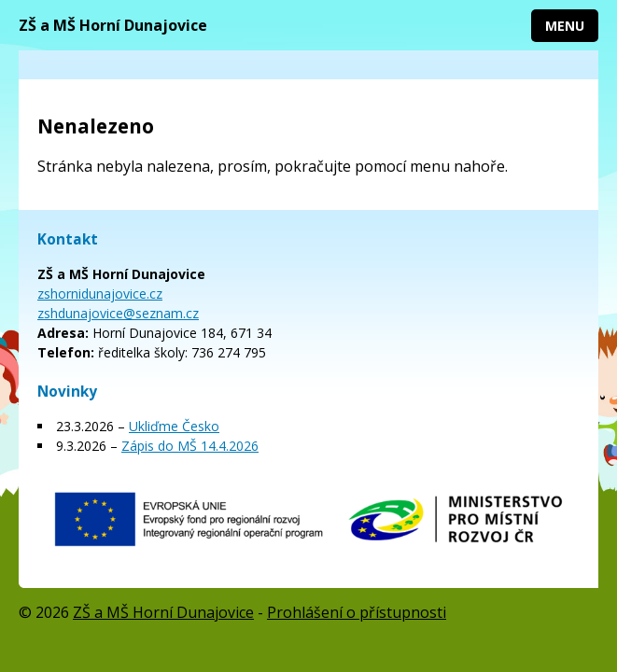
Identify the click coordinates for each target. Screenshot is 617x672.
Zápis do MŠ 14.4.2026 (190, 446)
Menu (565, 26)
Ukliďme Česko (174, 426)
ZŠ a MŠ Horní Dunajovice (113, 25)
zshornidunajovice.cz (100, 294)
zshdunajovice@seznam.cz (118, 313)
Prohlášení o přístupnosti (357, 612)
